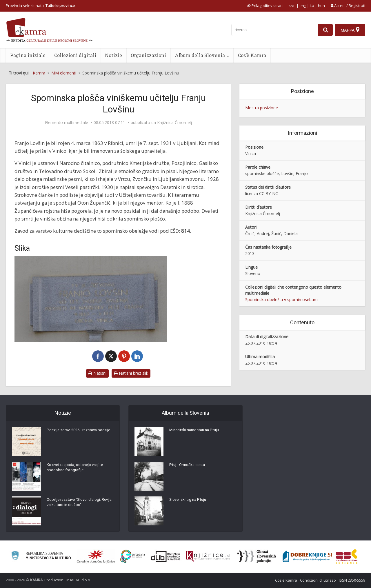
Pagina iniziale (28, 55)
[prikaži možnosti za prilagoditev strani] (265, 6)
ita (312, 6)
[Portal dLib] (166, 556)
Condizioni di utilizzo (318, 580)
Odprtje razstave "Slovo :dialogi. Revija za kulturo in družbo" (76, 504)
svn (292, 6)
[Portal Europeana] (133, 557)
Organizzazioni (148, 55)
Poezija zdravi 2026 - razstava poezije (74, 434)
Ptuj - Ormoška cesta (188, 466)
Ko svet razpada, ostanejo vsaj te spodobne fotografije (77, 469)
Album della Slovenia (200, 55)
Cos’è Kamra (252, 55)
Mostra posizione (262, 108)
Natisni (97, 373)
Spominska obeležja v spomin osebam (281, 300)
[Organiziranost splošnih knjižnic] (96, 556)
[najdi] (325, 30)
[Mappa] (350, 30)
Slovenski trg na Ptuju (189, 501)
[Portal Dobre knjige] (307, 556)
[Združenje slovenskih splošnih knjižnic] (208, 556)
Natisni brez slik (131, 373)
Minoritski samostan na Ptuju (196, 431)
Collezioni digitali (75, 55)
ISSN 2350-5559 (352, 580)
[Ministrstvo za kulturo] (41, 557)
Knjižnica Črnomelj (174, 123)
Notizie (113, 55)
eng (303, 6)
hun (321, 6)
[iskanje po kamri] (274, 30)
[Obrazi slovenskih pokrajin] (257, 556)
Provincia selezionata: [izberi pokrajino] (40, 6)
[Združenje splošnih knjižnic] (347, 556)
